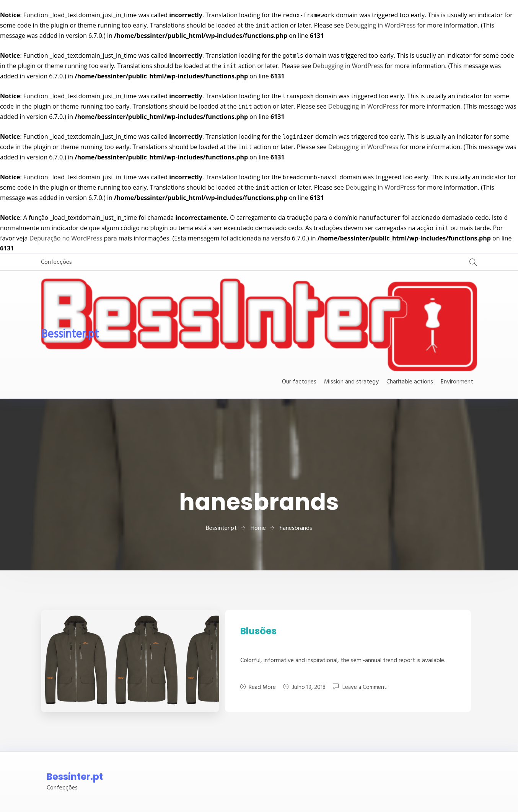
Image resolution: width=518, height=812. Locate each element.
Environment (457, 382)
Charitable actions (410, 382)
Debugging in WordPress (380, 25)
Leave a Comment (365, 687)
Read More (258, 687)
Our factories (299, 382)
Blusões (258, 631)
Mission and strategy (351, 382)
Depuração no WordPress (66, 238)
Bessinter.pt (70, 335)
